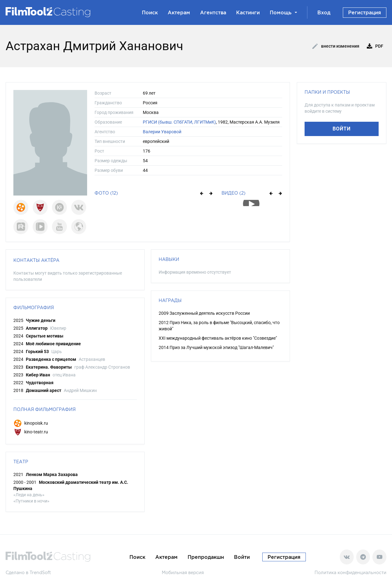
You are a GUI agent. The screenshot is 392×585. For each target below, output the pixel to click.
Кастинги (248, 12)
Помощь (283, 12)
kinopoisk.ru (31, 423)
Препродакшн (206, 557)
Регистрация (365, 12)
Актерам (179, 12)
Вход (324, 12)
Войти (342, 129)
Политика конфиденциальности (350, 572)
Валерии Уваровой (162, 132)
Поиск (150, 12)
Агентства (213, 12)
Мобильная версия (183, 572)
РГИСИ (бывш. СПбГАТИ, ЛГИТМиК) (179, 122)
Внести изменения (336, 46)
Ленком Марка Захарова (52, 474)
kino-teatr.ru (31, 432)
